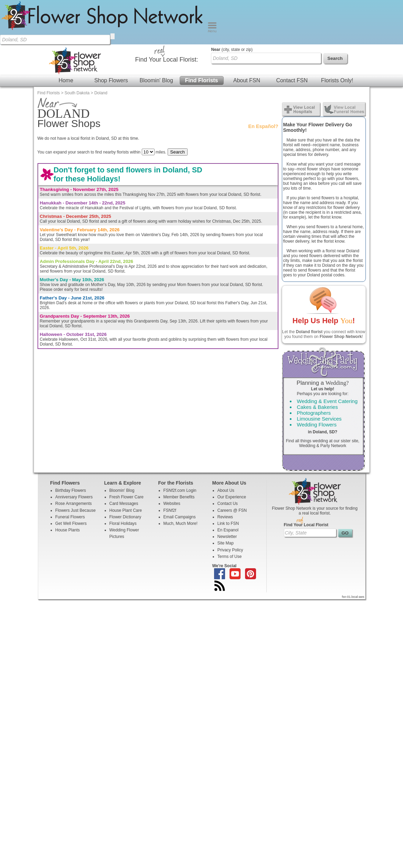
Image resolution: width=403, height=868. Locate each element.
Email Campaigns (180, 473)
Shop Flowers (111, 36)
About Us (226, 446)
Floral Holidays (123, 479)
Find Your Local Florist (306, 480)
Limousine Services (319, 374)
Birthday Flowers (71, 446)
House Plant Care (126, 466)
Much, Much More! (181, 479)
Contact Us (228, 459)
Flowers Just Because (76, 466)
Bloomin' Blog (156, 36)
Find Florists (202, 36)
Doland (101, 49)
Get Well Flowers (71, 479)
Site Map (226, 499)
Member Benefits (179, 453)
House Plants (68, 486)
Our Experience (232, 453)
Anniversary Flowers (74, 453)
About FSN (247, 36)
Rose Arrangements (74, 459)
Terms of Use (230, 512)
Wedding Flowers (317, 380)
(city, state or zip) (232, 5)
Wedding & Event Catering (327, 357)
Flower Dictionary (125, 473)
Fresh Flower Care (126, 453)
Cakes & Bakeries (317, 363)
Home (66, 36)
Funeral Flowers (70, 473)
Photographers (314, 368)
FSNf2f (170, 466)
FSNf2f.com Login (180, 446)
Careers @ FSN (232, 466)
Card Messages (124, 459)
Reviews (225, 473)
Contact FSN (292, 36)
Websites (172, 459)
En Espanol (228, 486)
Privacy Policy (230, 506)
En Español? (263, 82)
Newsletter (227, 492)
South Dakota (77, 49)
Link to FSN (228, 479)
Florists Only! (337, 36)
